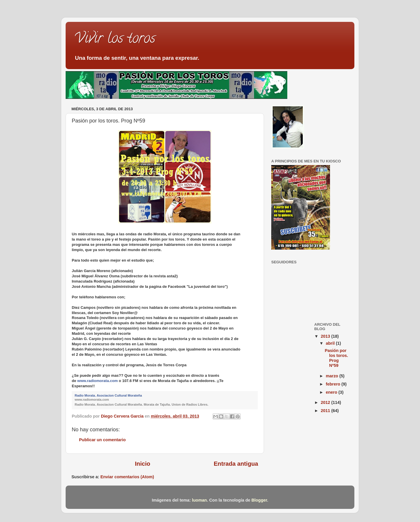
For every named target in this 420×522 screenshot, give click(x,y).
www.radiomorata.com (98, 381)
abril (331, 343)
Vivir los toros (115, 40)
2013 (326, 336)
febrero (334, 384)
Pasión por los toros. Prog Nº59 (336, 358)
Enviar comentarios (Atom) (127, 477)
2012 (326, 402)
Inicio (143, 464)
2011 (326, 411)
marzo (332, 376)
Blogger (259, 500)
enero (332, 392)
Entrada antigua (236, 464)
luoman (199, 500)
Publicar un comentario (102, 440)
